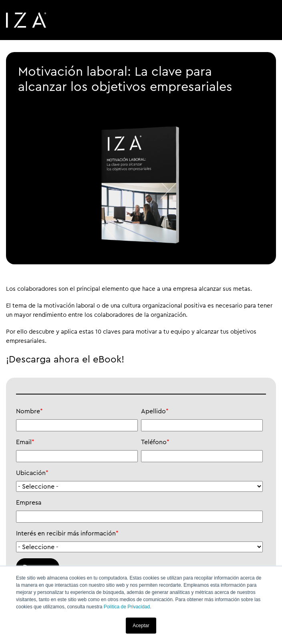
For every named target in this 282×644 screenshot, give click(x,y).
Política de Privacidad (127, 607)
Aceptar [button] (141, 626)
